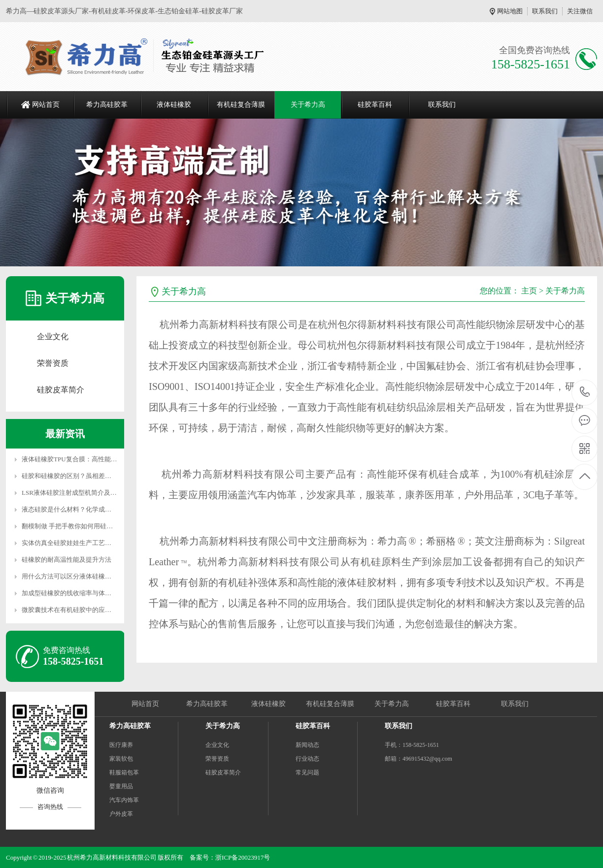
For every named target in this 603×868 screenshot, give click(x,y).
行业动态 (307, 759)
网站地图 (510, 11)
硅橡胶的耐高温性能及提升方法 (67, 560)
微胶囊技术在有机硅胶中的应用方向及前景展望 (89, 610)
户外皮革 (121, 814)
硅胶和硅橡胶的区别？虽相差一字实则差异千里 (89, 476)
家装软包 (121, 759)
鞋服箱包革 (124, 772)
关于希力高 (308, 105)
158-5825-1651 (585, 393)
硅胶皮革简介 (61, 390)
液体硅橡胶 (174, 105)
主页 (529, 291)
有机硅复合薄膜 (241, 105)
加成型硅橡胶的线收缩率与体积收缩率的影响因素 (92, 593)
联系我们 (545, 11)
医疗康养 (121, 745)
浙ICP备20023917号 (243, 857)
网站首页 (46, 105)
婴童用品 (121, 786)
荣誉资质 (53, 363)
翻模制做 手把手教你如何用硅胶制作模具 (80, 526)
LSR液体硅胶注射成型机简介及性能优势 (79, 493)
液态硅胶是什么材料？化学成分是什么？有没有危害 (95, 509)
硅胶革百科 (375, 105)
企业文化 (53, 337)
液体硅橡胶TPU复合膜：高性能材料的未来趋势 (89, 459)
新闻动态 (307, 745)
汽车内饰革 (124, 800)
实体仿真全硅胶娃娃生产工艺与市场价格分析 (86, 543)
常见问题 (307, 772)
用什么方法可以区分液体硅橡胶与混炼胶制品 (86, 576)
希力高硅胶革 (107, 105)
